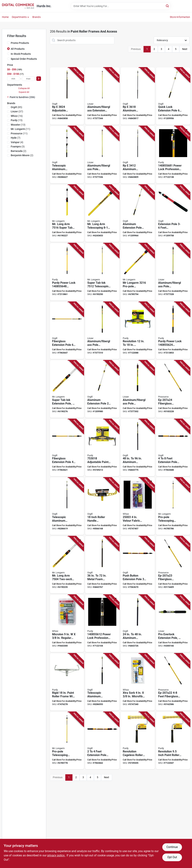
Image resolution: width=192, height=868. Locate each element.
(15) (17, 120)
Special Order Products (24, 59)
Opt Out (172, 857)
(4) (17, 142)
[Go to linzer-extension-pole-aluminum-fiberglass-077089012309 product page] (102, 155)
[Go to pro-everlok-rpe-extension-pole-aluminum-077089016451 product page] (102, 565)
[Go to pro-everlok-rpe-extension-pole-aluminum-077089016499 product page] (67, 96)
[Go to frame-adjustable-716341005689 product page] (138, 331)
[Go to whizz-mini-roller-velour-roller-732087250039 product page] (138, 506)
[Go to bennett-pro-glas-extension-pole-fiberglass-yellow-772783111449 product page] (67, 331)
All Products (18, 49)
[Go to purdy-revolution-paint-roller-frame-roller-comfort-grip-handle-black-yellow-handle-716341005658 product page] (173, 741)
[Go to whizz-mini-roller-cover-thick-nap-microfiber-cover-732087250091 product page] (138, 682)
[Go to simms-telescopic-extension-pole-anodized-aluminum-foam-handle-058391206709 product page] (67, 506)
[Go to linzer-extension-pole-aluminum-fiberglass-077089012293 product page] (173, 272)
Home (5, 17)
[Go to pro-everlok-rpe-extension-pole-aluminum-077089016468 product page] (138, 448)
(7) (16, 138)
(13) (18, 125)
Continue (172, 847)
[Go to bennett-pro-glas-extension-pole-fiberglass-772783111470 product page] (67, 448)
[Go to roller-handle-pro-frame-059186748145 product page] (102, 506)
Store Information (180, 17)
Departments (19, 17)
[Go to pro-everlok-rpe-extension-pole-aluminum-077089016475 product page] (138, 155)
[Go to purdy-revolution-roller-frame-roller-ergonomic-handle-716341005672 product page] (138, 741)
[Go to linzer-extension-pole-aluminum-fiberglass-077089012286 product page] (102, 331)
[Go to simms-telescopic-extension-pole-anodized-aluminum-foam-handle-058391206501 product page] (102, 682)
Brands (37, 17)
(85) (16, 107)
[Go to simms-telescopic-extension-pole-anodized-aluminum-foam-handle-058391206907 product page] (67, 155)
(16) (17, 116)
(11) (20, 129)
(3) (18, 147)
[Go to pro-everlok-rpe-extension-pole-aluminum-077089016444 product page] (138, 623)
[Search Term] (121, 6)
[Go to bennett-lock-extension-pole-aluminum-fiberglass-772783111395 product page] (173, 448)
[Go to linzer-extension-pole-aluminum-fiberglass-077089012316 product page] (102, 96)
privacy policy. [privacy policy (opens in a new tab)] (56, 855)
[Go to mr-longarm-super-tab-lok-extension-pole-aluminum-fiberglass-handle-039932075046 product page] (67, 565)
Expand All (24, 92)
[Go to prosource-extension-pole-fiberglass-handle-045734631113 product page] (173, 389)
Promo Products (20, 43)
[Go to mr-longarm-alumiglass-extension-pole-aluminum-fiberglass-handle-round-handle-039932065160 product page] (102, 213)
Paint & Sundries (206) (22, 97)
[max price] (28, 79)
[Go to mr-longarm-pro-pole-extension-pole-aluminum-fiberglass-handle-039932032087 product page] (67, 741)
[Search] (168, 6)
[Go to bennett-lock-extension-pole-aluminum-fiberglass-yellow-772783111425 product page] (138, 565)
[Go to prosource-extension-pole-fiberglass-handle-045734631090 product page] (173, 682)
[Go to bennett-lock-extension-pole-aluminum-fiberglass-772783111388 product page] (102, 741)
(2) (19, 151)
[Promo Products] (8, 43)
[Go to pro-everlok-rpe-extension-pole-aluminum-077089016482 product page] (138, 96)
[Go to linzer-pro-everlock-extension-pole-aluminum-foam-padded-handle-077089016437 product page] (173, 623)
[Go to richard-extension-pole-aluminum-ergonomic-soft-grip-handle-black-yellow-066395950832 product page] (138, 213)
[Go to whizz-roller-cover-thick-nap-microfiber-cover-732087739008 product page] (67, 623)
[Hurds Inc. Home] (18, 6)
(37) (17, 111)
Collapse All (24, 88)
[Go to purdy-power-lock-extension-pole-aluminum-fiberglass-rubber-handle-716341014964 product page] (173, 331)
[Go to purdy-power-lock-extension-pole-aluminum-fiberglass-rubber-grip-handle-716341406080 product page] (173, 155)
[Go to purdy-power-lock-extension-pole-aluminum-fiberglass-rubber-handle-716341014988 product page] (67, 272)
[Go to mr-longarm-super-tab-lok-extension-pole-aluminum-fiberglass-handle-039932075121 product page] (102, 272)
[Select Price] (39, 79)
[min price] (13, 79)
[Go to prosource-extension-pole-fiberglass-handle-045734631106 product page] (173, 565)
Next (185, 49)
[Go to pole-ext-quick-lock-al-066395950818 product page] (102, 389)
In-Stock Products (21, 54)
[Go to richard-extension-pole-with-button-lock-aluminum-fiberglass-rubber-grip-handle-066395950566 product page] (173, 213)
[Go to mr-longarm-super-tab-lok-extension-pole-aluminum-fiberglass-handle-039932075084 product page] (67, 389)
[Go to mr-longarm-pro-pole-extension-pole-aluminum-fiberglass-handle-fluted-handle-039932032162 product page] (138, 272)
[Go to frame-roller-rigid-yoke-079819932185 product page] (67, 682)
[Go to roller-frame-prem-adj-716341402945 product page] (102, 448)
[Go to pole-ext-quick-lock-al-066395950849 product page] (173, 96)
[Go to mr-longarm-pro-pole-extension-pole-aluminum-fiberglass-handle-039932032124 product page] (173, 506)
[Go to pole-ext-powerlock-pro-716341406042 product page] (102, 623)
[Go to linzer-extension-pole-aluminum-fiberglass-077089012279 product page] (138, 389)
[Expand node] (8, 97)
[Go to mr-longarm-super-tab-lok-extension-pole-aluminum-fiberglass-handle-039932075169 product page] (67, 213)
